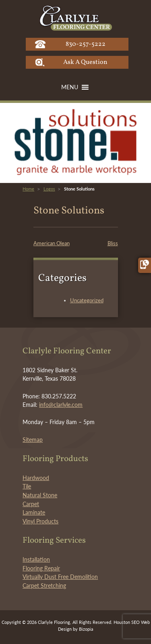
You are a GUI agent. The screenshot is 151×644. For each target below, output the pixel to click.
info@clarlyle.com (61, 405)
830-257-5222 (86, 44)
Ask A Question (85, 62)
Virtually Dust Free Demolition (60, 577)
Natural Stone (40, 495)
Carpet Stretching (44, 586)
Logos (49, 189)
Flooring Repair (41, 568)
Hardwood (36, 478)
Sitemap (33, 440)
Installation (36, 559)
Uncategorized (87, 300)
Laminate (34, 512)
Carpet (31, 504)
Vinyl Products (40, 521)
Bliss (113, 243)
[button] (70, 87)
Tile (27, 486)
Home (28, 189)
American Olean (52, 243)
